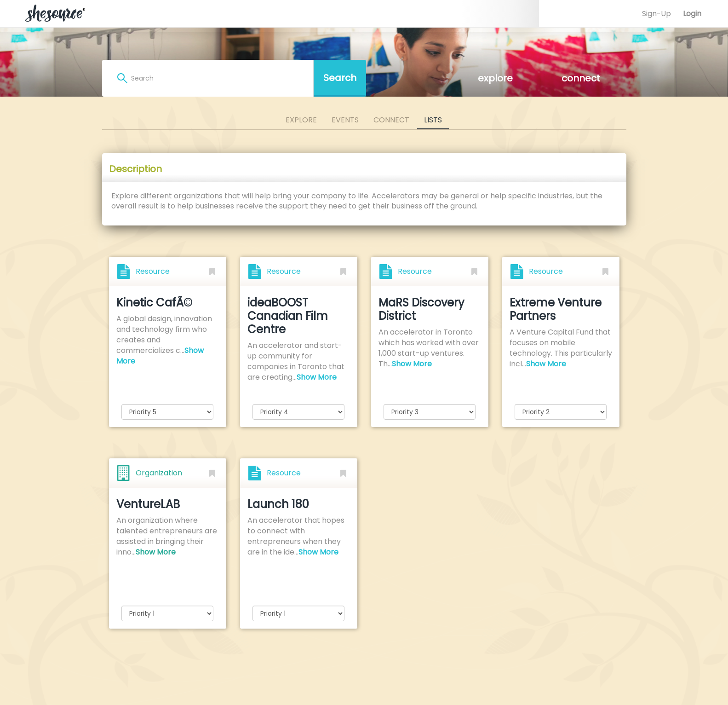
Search (340, 78)
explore (495, 78)
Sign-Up (656, 14)
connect (581, 78)
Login (692, 14)
